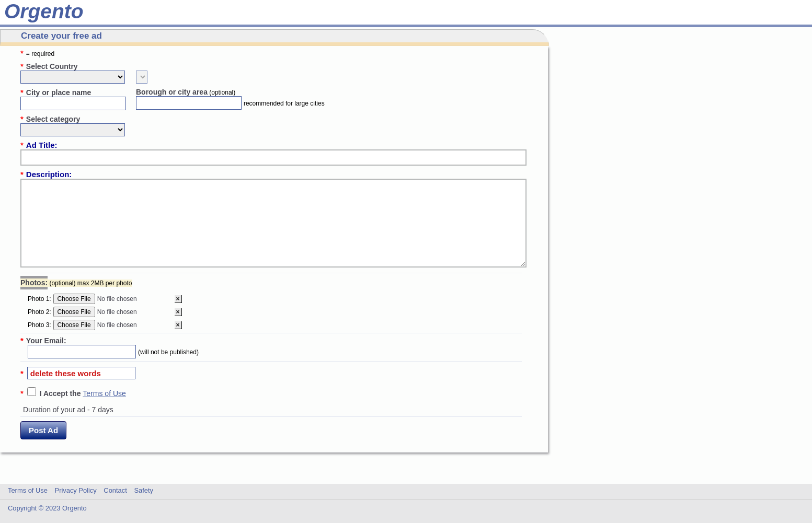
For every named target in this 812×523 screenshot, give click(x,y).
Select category (50, 119)
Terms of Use (104, 393)
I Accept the (61, 393)
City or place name (56, 92)
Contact (115, 490)
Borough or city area (186, 92)
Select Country (49, 66)
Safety (144, 490)
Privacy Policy (76, 490)
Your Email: (43, 340)
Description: (46, 174)
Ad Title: (39, 145)
